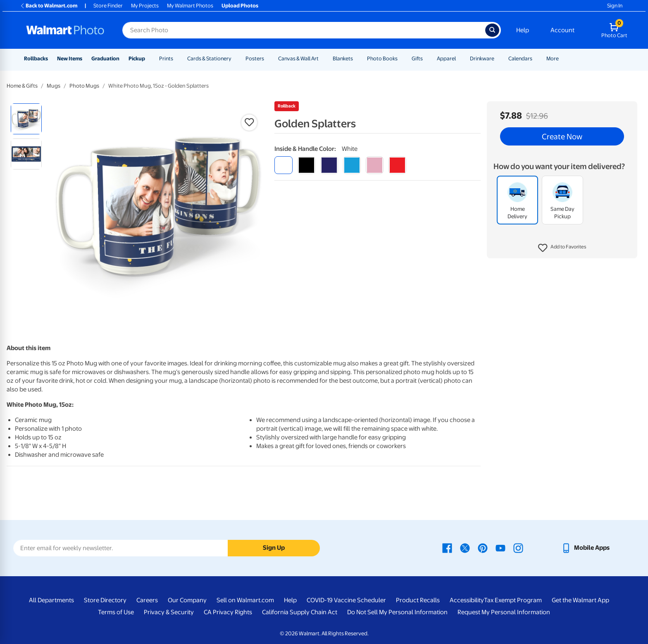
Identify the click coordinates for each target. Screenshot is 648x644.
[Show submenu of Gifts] (426, 58)
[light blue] (352, 165)
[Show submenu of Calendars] (536, 58)
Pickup (137, 58)
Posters (255, 58)
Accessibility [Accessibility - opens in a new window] (467, 600)
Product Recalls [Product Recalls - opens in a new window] (418, 600)
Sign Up (274, 548)
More (553, 58)
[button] (562, 248)
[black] (306, 165)
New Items (70, 58)
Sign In (615, 6)
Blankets (343, 58)
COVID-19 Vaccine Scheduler (346, 600)
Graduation (105, 58)
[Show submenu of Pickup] (149, 58)
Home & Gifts (22, 86)
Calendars (520, 58)
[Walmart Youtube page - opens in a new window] (500, 548)
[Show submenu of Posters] (268, 58)
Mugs (54, 86)
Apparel (446, 58)
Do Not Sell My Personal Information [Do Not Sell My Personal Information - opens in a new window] (397, 612)
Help (523, 30)
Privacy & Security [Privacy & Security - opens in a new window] (169, 612)
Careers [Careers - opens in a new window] (147, 600)
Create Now (562, 136)
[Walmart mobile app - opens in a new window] (585, 548)
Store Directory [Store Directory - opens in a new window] (105, 600)
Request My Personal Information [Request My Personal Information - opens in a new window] (504, 612)
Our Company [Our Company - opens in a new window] (187, 600)
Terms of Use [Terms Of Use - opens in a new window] (116, 612)
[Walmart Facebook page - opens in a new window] (447, 548)
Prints (166, 58)
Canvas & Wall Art (298, 58)
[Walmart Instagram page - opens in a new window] (518, 548)
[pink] (375, 165)
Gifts (417, 58)
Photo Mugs (84, 86)
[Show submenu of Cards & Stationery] (235, 58)
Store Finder (108, 6)
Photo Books (382, 58)
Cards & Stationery (209, 58)
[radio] (26, 119)
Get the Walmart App (580, 600)
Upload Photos (240, 6)
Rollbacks (36, 58)
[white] (283, 165)
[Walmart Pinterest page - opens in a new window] (483, 548)
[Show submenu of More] (562, 58)
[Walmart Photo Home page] (65, 30)
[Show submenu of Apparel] (460, 58)
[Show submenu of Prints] (177, 58)
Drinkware (482, 58)
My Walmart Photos (190, 6)
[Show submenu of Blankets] (357, 58)
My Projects (145, 6)
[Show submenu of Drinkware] (498, 58)
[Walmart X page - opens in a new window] (465, 548)
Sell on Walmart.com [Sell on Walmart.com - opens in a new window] (245, 600)
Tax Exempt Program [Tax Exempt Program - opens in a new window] (513, 600)
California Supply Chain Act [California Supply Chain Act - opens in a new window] (300, 612)
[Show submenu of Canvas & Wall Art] (322, 58)
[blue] (329, 165)
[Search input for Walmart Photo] (304, 30)
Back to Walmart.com (49, 6)
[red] (397, 165)
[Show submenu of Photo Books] (401, 58)
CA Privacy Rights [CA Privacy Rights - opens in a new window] (228, 612)
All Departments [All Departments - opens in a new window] (51, 600)
